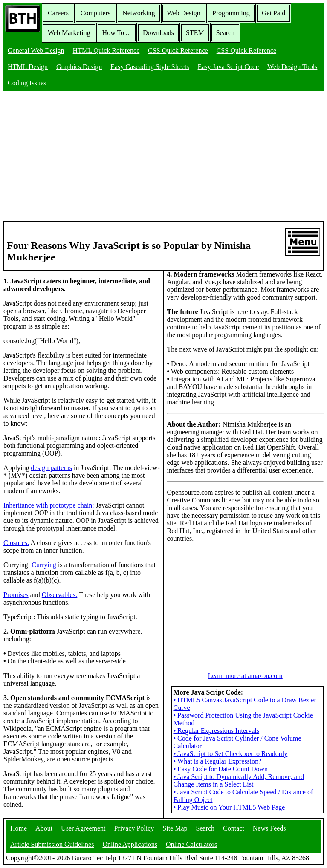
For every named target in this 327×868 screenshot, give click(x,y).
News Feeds (269, 828)
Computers (95, 13)
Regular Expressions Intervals (217, 731)
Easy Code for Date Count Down (221, 769)
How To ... (117, 33)
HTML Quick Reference (106, 50)
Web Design (184, 13)
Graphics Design (79, 67)
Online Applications (130, 844)
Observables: (60, 595)
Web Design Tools (292, 67)
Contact (234, 828)
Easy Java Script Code (229, 67)
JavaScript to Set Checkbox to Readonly (231, 754)
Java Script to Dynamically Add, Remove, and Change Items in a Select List (239, 780)
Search (226, 33)
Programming (231, 13)
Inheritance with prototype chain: (49, 505)
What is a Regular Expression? (218, 761)
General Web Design (36, 50)
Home (19, 828)
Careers (58, 13)
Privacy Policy (134, 828)
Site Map (175, 828)
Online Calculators (191, 844)
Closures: (16, 543)
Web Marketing (69, 33)
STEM (195, 33)
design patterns (51, 468)
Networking (139, 13)
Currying (44, 565)
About (44, 828)
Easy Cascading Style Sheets (150, 67)
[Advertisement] (163, 157)
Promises (16, 595)
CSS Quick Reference (178, 50)
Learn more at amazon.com (245, 676)
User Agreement (83, 828)
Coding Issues (27, 83)
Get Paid (274, 13)
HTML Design (28, 67)
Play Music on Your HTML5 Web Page (229, 807)
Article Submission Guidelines (52, 844)
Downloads (158, 33)
